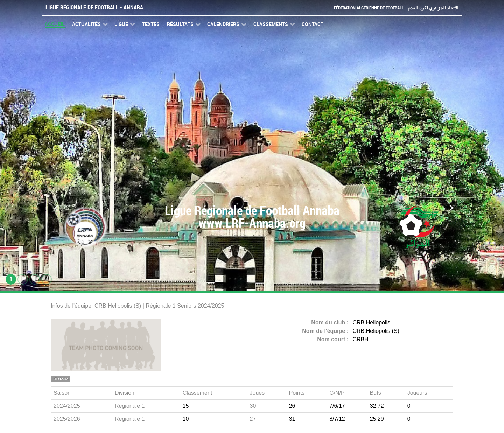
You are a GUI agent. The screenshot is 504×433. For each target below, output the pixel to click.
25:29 (377, 419)
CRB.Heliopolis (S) (376, 331)
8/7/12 (337, 419)
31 (292, 419)
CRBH (361, 339)
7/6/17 (337, 406)
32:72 (377, 406)
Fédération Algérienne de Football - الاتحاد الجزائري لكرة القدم (396, 8)
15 (186, 406)
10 (186, 419)
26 (292, 406)
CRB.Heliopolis (372, 323)
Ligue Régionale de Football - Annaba (94, 8)
